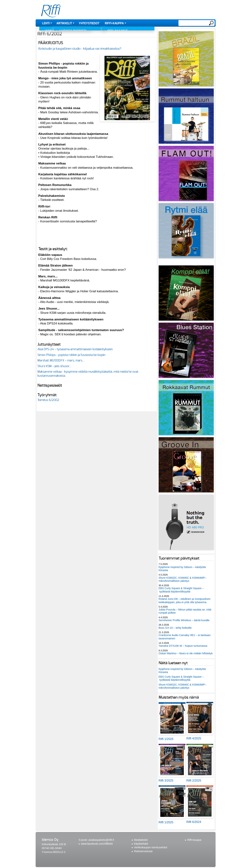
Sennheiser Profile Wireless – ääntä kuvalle (184, 620)
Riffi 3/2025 (166, 781)
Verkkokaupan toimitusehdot (151, 847)
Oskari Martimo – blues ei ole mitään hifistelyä (186, 653)
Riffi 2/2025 (194, 781)
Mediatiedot (141, 840)
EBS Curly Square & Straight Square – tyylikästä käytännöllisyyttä (181, 590)
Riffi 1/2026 (166, 739)
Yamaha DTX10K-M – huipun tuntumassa (183, 646)
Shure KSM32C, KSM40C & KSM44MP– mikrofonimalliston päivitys (183, 579)
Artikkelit (64, 23)
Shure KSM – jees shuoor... (54, 366)
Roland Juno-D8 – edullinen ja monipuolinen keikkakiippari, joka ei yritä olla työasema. (185, 600)
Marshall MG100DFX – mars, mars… (61, 361)
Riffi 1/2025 (166, 822)
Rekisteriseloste (143, 851)
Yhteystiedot (89, 23)
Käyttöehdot (141, 844)
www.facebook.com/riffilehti (97, 844)
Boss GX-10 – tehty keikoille (175, 628)
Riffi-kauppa (114, 23)
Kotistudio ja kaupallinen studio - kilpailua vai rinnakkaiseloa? (80, 49)
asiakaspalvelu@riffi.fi (101, 840)
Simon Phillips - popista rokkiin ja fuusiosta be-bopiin (71, 355)
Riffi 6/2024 (194, 822)
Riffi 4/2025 (194, 738)
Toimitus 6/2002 (48, 400)
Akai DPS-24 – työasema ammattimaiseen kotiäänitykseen (75, 349)
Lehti (46, 23)
